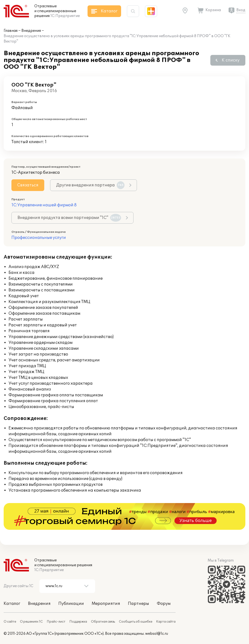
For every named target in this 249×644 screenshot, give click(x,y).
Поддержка (78, 622)
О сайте (10, 622)
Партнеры (138, 604)
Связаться (28, 185)
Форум (164, 604)
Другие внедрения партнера (90, 185)
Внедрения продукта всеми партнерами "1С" (69, 218)
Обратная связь (103, 622)
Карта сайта (166, 622)
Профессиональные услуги (39, 238)
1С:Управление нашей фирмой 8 (44, 205)
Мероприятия (106, 604)
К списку (231, 60)
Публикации (71, 604)
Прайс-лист (56, 622)
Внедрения (31, 31)
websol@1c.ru (157, 634)
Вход (241, 10)
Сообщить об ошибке (136, 622)
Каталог (12, 604)
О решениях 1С (31, 622)
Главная (11, 31)
